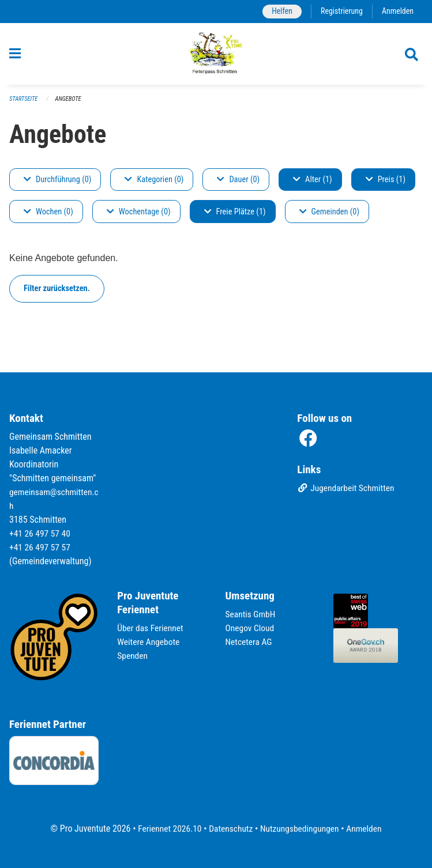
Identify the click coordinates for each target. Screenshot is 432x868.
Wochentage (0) (139, 217)
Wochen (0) (48, 217)
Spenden (133, 656)
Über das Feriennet (151, 629)
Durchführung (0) (57, 185)
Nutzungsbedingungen (301, 829)
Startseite (24, 104)
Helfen (279, 11)
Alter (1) (313, 185)
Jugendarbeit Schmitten (347, 490)
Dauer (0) (238, 185)
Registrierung (340, 11)
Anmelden (397, 11)
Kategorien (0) (154, 185)
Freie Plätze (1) (235, 217)
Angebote (70, 104)
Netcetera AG (250, 642)
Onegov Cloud (251, 629)
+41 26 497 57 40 (41, 534)
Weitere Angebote (149, 642)
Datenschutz (230, 829)
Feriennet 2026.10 (167, 829)
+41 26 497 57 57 (41, 548)
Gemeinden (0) (329, 217)
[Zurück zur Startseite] (216, 56)
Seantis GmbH (251, 615)
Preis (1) (386, 185)
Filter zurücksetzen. (57, 294)
